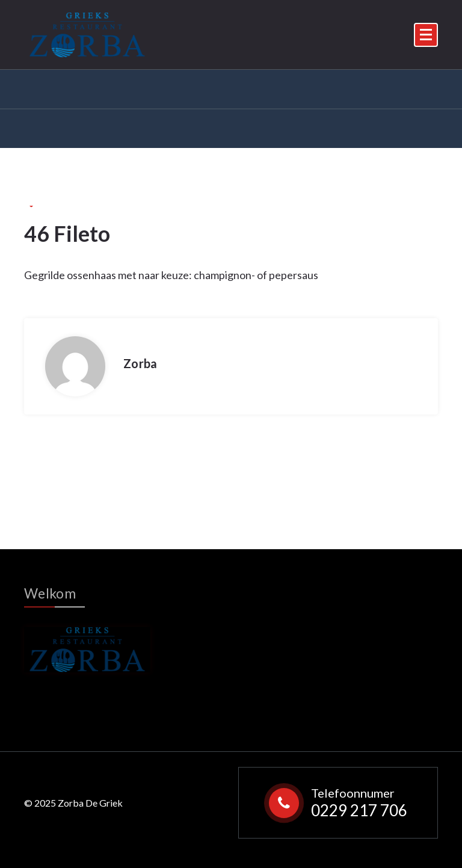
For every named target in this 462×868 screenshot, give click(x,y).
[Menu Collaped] (426, 35)
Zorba (140, 363)
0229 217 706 (359, 810)
